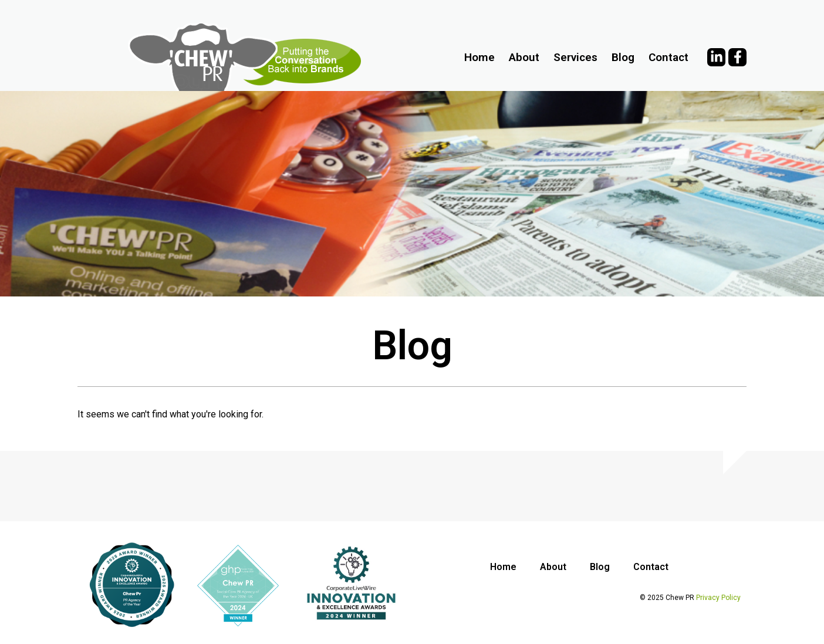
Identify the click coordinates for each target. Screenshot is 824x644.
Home (479, 57)
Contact (668, 57)
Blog (623, 57)
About (524, 57)
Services (575, 57)
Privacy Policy (718, 598)
